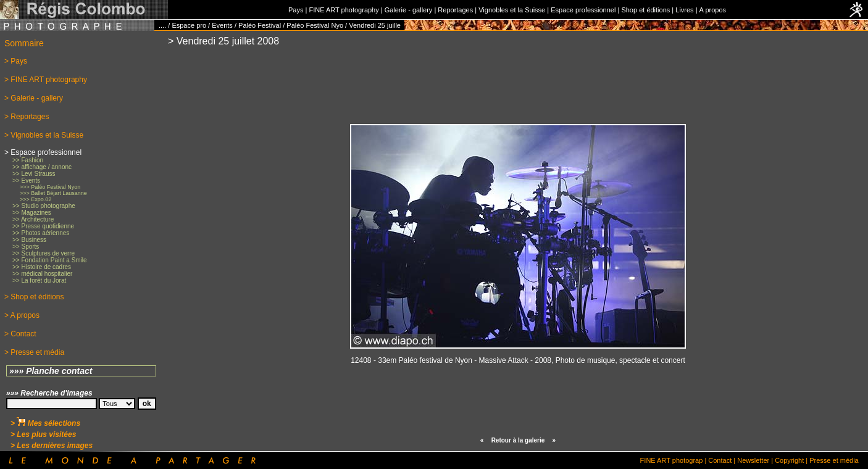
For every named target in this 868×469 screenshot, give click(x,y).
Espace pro (189, 25)
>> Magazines (32, 213)
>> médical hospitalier (42, 274)
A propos (713, 10)
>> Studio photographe (44, 206)
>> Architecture (33, 219)
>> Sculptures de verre (44, 253)
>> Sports (26, 247)
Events (222, 25)
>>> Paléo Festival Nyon (50, 187)
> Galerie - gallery (34, 98)
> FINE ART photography (46, 80)
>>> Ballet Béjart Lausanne (53, 193)
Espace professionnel (583, 10)
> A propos (22, 315)
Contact (720, 460)
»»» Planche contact (51, 371)
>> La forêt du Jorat (39, 280)
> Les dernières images (52, 446)
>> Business (29, 240)
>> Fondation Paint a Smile (50, 260)
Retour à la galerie (518, 440)
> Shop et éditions (34, 297)
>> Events (26, 181)
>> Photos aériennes (41, 233)
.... (162, 25)
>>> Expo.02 (35, 199)
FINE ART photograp (672, 460)
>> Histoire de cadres (42, 267)
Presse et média (834, 460)
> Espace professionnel (43, 152)
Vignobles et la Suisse (512, 10)
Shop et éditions (645, 10)
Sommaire (24, 43)
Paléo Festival (260, 25)
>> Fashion (28, 160)
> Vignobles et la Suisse (44, 135)
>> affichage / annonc (42, 167)
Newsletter (753, 460)
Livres (684, 10)
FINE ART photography (344, 10)
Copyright (789, 460)
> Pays (16, 61)
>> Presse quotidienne (43, 226)
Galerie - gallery (409, 10)
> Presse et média (34, 352)
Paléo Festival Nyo (315, 25)
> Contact (20, 334)
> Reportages (27, 117)
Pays (296, 10)
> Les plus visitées (43, 434)
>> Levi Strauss (34, 174)
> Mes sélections (45, 423)
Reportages (455, 10)
